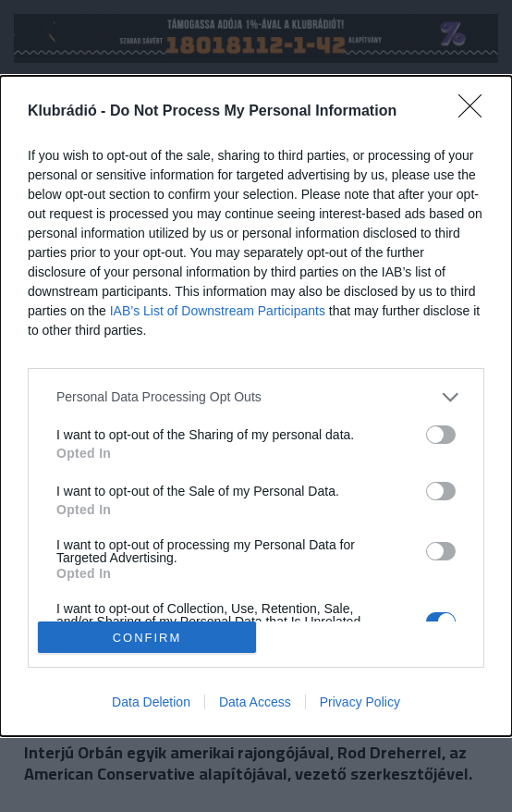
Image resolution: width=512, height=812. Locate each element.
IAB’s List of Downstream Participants (218, 311)
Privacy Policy (360, 702)
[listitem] (256, 397)
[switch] (441, 435)
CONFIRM (147, 638)
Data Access (255, 702)
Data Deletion (151, 702)
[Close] (476, 112)
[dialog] (256, 406)
